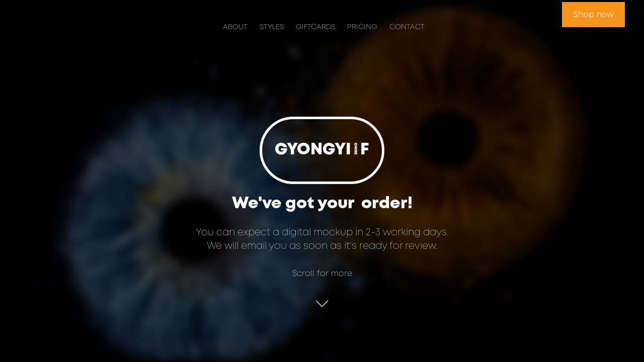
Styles (272, 27)
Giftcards (315, 27)
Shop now (593, 14)
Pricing (362, 27)
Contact (407, 27)
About (235, 27)
